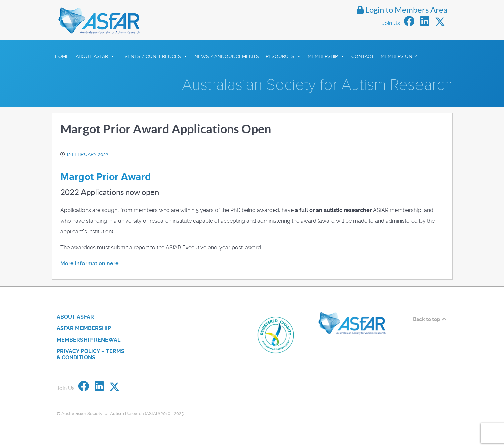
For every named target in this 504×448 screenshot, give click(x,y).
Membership (326, 56)
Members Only (399, 56)
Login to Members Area (402, 10)
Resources (283, 56)
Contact (363, 56)
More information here (90, 264)
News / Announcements (227, 56)
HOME (62, 56)
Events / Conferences (154, 56)
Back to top (430, 319)
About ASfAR (95, 56)
